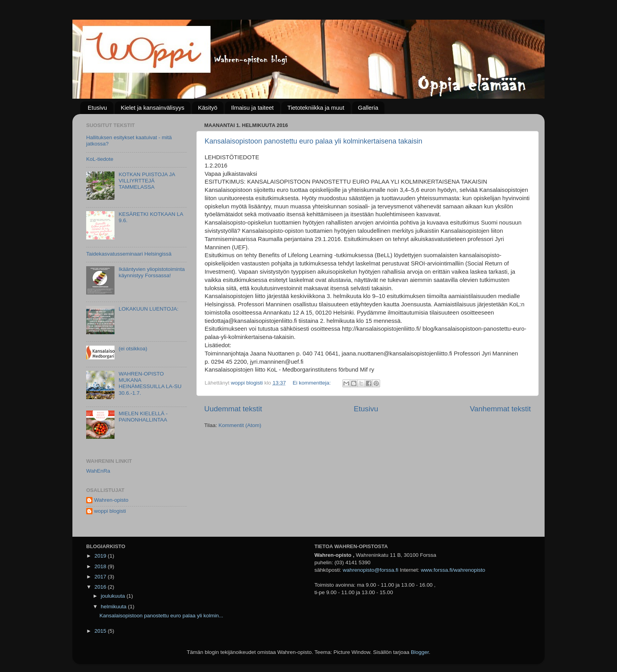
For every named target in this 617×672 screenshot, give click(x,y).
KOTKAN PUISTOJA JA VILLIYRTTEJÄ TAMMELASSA (147, 181)
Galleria (368, 108)
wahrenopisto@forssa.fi (370, 570)
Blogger (420, 652)
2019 (101, 556)
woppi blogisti (110, 511)
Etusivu (97, 108)
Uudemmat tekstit (233, 409)
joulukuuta (114, 596)
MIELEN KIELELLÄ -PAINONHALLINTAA (143, 417)
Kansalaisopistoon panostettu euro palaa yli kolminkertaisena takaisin (313, 141)
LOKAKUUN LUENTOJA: (148, 309)
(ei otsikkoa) (133, 349)
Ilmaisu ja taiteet (252, 108)
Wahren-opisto (111, 500)
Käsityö (208, 108)
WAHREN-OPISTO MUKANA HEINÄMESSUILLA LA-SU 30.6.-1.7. (150, 383)
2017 (101, 577)
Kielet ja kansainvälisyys (153, 108)
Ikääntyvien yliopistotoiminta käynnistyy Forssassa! (151, 272)
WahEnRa (98, 471)
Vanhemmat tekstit (500, 409)
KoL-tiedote (100, 159)
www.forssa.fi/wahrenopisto (453, 570)
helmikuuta (114, 607)
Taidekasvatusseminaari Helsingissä (129, 254)
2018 (101, 566)
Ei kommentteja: (313, 383)
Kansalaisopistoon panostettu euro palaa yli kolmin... (161, 616)
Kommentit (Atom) (240, 425)
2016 (101, 587)
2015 (101, 631)
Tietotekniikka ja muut (316, 108)
